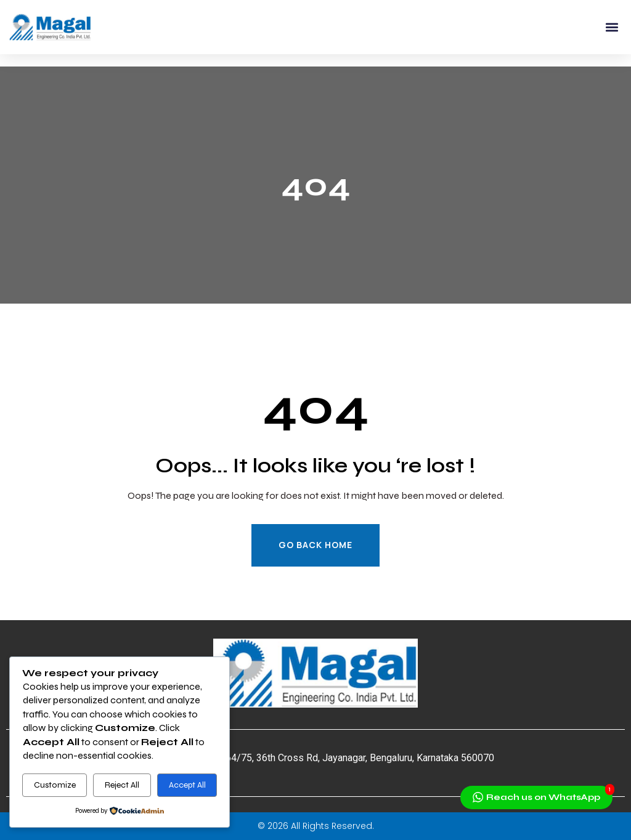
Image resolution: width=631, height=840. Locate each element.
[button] (612, 27)
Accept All (187, 785)
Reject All (122, 785)
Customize (55, 785)
